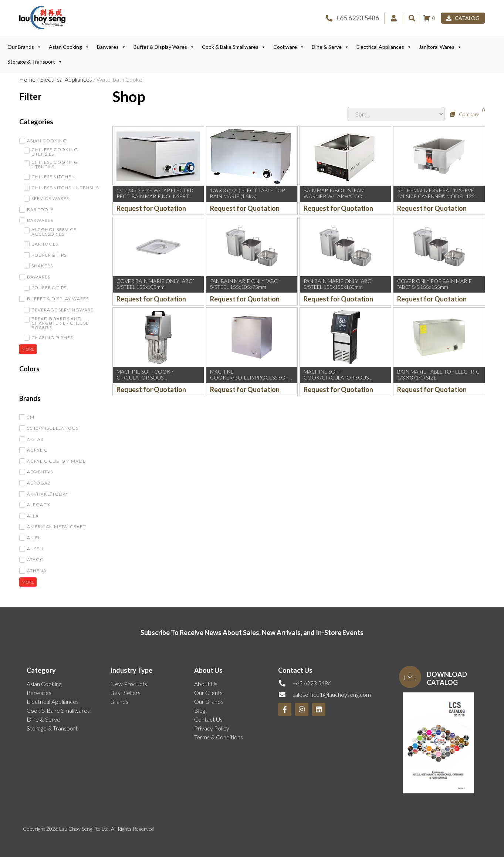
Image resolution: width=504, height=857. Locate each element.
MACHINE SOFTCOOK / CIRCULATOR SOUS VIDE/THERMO (145, 378)
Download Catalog (447, 678)
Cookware (289, 47)
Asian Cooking (69, 47)
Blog (200, 710)
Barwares (111, 47)
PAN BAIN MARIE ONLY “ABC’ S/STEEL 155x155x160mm (338, 284)
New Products (129, 684)
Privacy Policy (212, 728)
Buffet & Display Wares (164, 47)
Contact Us (208, 719)
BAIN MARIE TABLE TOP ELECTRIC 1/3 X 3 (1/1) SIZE (438, 375)
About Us (206, 684)
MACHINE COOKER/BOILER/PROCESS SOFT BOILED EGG (251, 378)
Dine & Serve (330, 47)
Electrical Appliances (384, 47)
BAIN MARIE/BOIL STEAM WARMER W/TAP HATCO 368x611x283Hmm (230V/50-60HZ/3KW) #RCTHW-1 (337, 200)
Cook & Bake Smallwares (234, 47)
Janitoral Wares (440, 47)
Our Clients (208, 693)
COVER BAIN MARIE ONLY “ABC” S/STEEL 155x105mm (155, 284)
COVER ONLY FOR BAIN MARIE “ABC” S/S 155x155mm (434, 284)
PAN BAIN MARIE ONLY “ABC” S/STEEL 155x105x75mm (245, 284)
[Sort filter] (396, 114)
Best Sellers (125, 693)
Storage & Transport (35, 62)
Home (27, 79)
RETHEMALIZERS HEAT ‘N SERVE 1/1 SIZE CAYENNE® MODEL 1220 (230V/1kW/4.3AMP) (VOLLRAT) (437, 197)
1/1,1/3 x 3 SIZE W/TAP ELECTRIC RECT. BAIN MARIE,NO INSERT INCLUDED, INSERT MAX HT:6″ (156, 197)
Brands (119, 701)
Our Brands (24, 47)
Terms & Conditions (219, 737)
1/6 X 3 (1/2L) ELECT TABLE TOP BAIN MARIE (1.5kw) (247, 193)
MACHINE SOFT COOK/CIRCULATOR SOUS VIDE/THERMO (336, 378)
